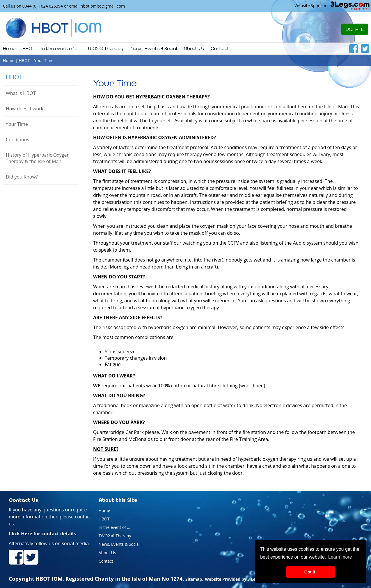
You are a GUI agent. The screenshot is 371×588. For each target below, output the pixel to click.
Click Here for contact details (42, 534)
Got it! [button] (310, 572)
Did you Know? (22, 177)
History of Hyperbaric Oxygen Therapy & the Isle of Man (38, 158)
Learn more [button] (340, 557)
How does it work (25, 109)
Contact (220, 48)
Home (9, 48)
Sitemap (194, 579)
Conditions (17, 140)
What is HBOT (21, 93)
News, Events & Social (119, 544)
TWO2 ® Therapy (115, 536)
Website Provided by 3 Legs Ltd (236, 579)
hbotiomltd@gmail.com (103, 6)
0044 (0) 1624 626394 (43, 6)
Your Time (17, 124)
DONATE (355, 29)
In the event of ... (115, 527)
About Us (107, 553)
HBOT (14, 77)
